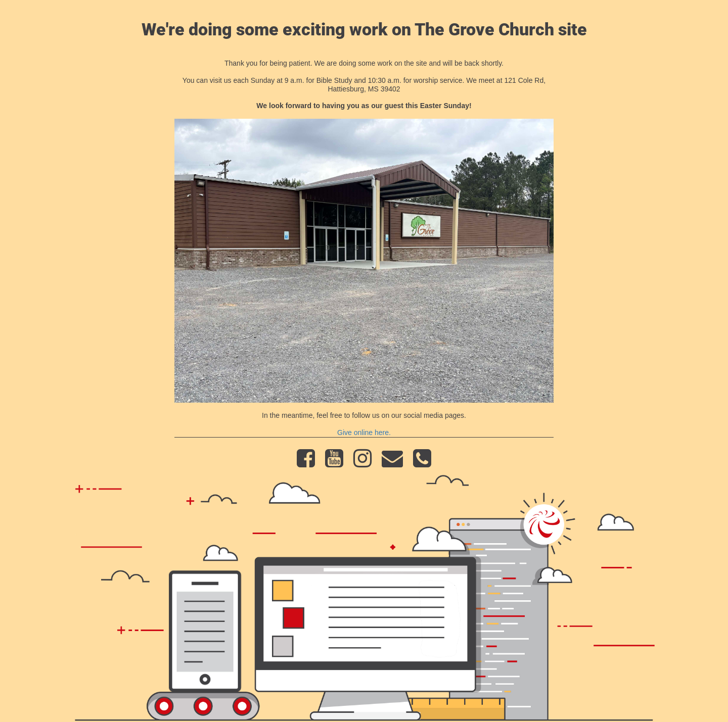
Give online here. (364, 432)
